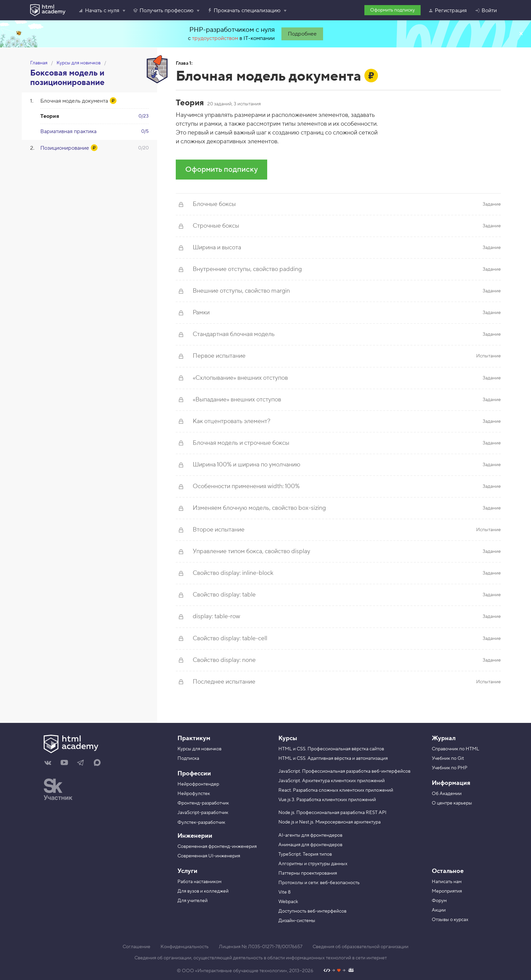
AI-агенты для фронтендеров (310, 835)
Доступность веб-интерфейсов (312, 911)
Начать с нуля (99, 11)
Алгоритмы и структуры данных (313, 864)
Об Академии (447, 794)
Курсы (288, 738)
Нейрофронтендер (198, 784)
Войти (486, 11)
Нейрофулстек (194, 794)
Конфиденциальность (185, 947)
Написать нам (447, 882)
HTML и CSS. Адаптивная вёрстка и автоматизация (333, 758)
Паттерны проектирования (308, 873)
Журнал (444, 738)
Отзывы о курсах (450, 920)
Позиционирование (65, 148)
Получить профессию (163, 11)
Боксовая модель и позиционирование (67, 78)
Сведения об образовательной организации (360, 947)
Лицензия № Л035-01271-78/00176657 (261, 947)
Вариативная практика (68, 131)
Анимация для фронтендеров (310, 845)
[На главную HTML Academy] (102, 745)
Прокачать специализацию (244, 11)
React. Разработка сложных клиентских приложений (336, 790)
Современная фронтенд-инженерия (217, 847)
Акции (439, 910)
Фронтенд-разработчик (203, 803)
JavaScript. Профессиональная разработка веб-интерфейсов (344, 771)
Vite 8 (284, 892)
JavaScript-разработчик (203, 813)
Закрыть (521, 34)
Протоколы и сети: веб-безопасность (319, 883)
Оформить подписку (392, 10)
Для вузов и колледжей (203, 891)
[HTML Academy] (48, 10)
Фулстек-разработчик (201, 822)
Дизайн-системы (297, 921)
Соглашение (136, 947)
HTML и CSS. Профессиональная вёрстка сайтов (331, 749)
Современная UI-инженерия (209, 856)
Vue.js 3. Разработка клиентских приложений (327, 800)
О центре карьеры (452, 803)
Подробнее (302, 34)
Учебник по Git (448, 758)
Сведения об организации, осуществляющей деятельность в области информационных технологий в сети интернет (261, 958)
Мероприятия (447, 891)
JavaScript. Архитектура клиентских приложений (332, 781)
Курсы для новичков (79, 63)
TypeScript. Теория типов (305, 854)
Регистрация (447, 11)
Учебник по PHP (450, 768)
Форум (439, 901)
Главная (39, 63)
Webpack (288, 902)
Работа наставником (199, 882)
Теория (50, 116)
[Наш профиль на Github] (339, 971)
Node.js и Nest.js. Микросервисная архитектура (330, 822)
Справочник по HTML (455, 749)
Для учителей (193, 901)
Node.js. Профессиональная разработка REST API (332, 813)
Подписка (188, 758)
